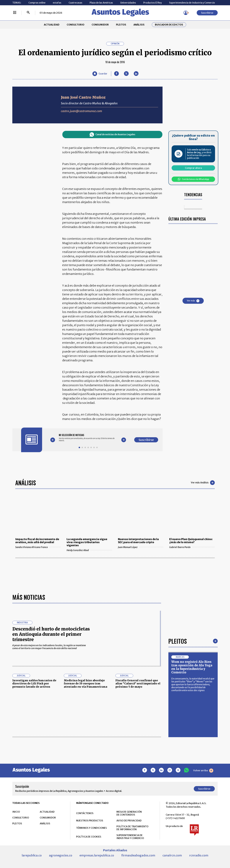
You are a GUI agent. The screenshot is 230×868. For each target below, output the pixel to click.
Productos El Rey (153, 3)
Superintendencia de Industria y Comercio (192, 3)
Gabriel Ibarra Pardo (192, 547)
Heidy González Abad (89, 550)
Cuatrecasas (75, 3)
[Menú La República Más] (15, 13)
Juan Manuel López (141, 547)
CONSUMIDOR (100, 25)
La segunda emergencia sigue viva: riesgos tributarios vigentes (87, 542)
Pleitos (178, 737)
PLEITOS (121, 25)
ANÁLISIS (139, 25)
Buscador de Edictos (169, 25)
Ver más (193, 301)
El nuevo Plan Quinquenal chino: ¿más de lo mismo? (191, 541)
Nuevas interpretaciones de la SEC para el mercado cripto (138, 541)
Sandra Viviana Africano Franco (38, 547)
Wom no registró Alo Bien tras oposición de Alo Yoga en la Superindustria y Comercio (192, 763)
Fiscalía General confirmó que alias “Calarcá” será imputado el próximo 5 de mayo (138, 780)
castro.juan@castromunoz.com (81, 111)
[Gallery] (88, 438)
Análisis (26, 483)
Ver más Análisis (203, 483)
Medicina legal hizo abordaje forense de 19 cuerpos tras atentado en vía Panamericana (86, 780)
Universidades (128, 3)
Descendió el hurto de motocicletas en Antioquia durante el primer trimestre (51, 731)
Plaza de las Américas (101, 3)
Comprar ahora (193, 168)
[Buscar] (28, 13)
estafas (57, 3)
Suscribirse (207, 13)
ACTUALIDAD (52, 25)
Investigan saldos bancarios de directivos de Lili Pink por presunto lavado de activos (34, 780)
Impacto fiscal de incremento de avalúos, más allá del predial (37, 541)
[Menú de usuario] (186, 13)
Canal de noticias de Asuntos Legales (112, 135)
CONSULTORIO (76, 25)
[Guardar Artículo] (100, 74)
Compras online (37, 3)
